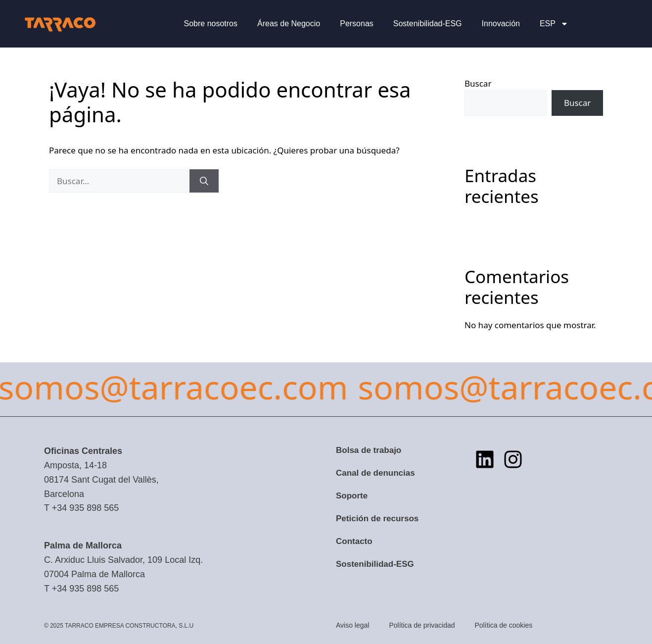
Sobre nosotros (211, 24)
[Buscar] (204, 181)
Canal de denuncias (375, 473)
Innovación (501, 24)
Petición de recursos (377, 519)
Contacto (354, 541)
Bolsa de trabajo (369, 450)
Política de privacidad (422, 625)
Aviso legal (352, 625)
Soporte (352, 496)
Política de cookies (504, 625)
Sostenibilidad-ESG (428, 24)
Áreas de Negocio (289, 24)
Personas (357, 24)
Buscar (478, 83)
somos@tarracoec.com (362, 387)
